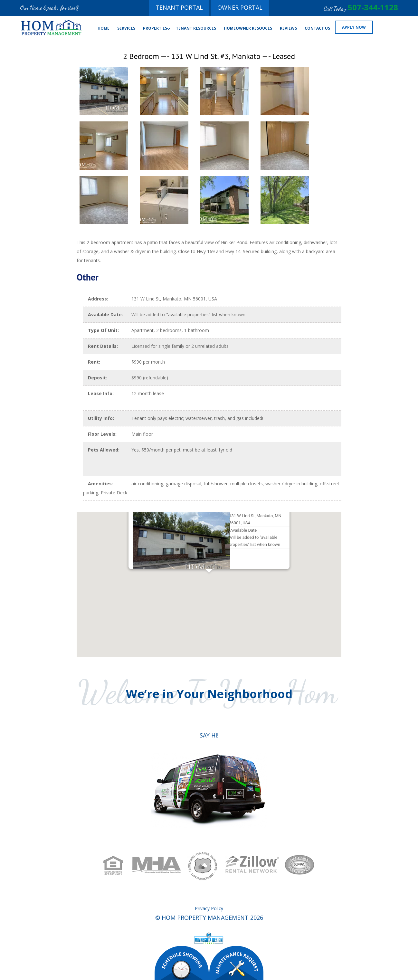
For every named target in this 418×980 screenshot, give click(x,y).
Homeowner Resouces (248, 28)
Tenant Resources (196, 28)
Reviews (288, 28)
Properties (155, 28)
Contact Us (317, 28)
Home (104, 28)
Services (126, 28)
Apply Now (354, 27)
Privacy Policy (209, 908)
